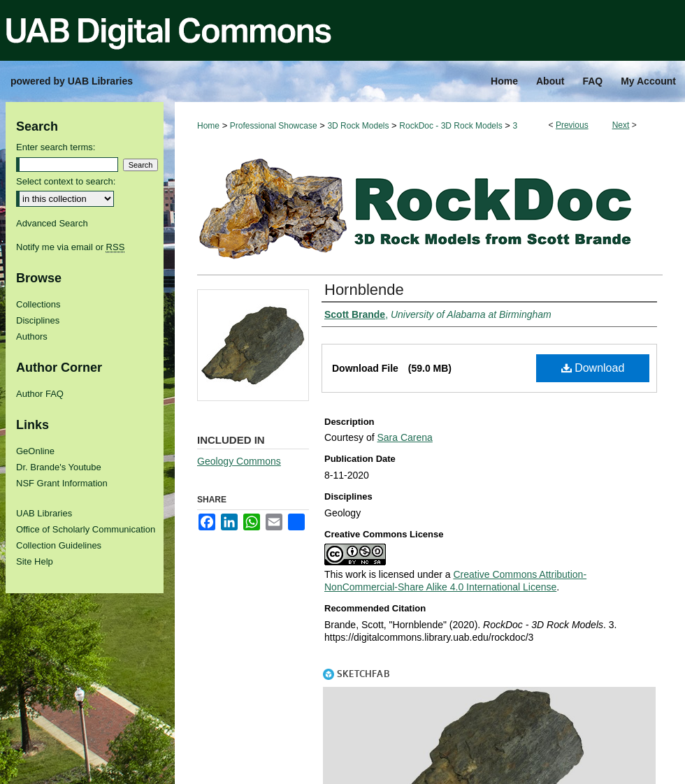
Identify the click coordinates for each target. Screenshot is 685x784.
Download (593, 368)
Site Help (35, 561)
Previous (572, 125)
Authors (32, 336)
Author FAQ (40, 394)
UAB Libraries (44, 513)
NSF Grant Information (62, 483)
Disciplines (38, 320)
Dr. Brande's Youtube (59, 467)
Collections (38, 304)
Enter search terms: (56, 147)
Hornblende (364, 290)
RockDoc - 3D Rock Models (450, 126)
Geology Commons (239, 461)
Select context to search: (66, 181)
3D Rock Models (358, 126)
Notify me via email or (70, 247)
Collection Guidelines (59, 545)
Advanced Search (52, 223)
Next (621, 125)
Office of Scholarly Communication (86, 529)
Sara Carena (404, 437)
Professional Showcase (274, 126)
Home (208, 126)
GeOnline (35, 451)
